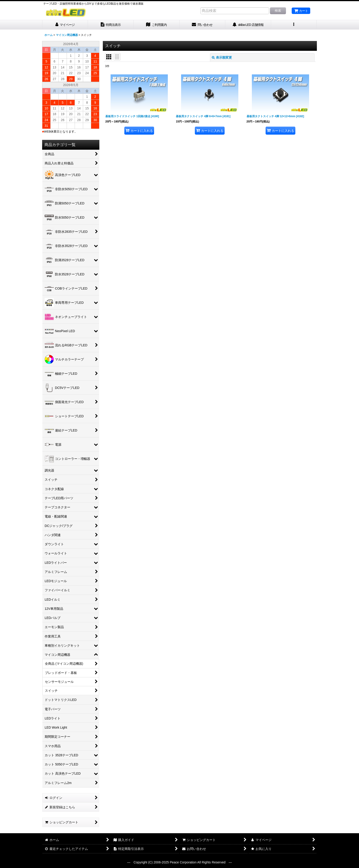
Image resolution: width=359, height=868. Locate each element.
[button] (294, 25)
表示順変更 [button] (222, 57)
